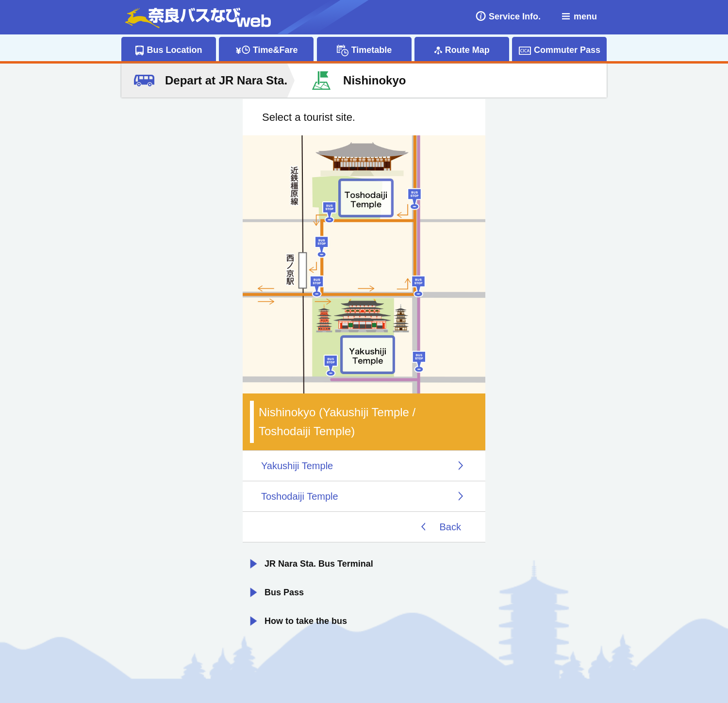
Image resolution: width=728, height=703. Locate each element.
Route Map (467, 50)
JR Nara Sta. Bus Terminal (319, 564)
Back (450, 527)
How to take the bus (306, 621)
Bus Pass (284, 592)
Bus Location (174, 50)
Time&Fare (275, 50)
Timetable (372, 50)
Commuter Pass (567, 50)
